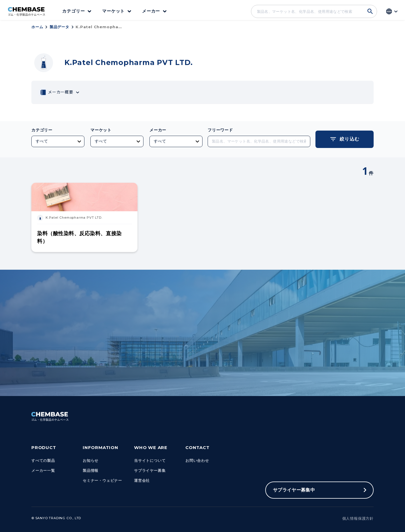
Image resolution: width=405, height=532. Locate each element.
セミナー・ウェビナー (102, 481)
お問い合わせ (197, 461)
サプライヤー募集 (150, 471)
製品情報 (91, 471)
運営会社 (142, 481)
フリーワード (220, 130)
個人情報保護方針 (358, 518)
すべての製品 (43, 461)
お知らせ (91, 461)
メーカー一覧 (43, 471)
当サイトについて (150, 461)
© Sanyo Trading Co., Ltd (56, 518)
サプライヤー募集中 (294, 490)
